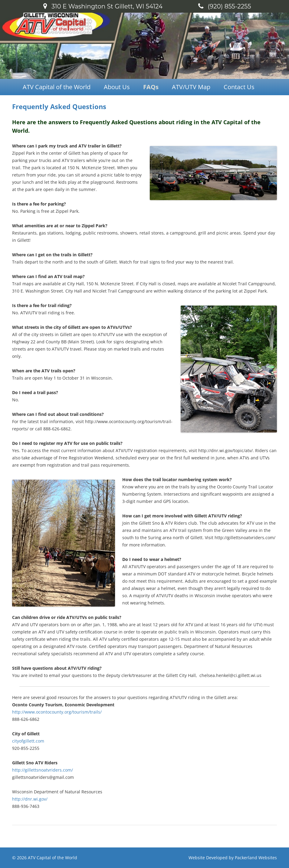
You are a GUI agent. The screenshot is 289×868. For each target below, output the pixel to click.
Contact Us (239, 87)
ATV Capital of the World (57, 87)
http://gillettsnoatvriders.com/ (43, 770)
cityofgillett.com (28, 741)
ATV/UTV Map (191, 87)
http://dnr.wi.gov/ (30, 799)
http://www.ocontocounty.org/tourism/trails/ (57, 712)
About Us (117, 87)
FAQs (151, 87)
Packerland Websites (256, 858)
